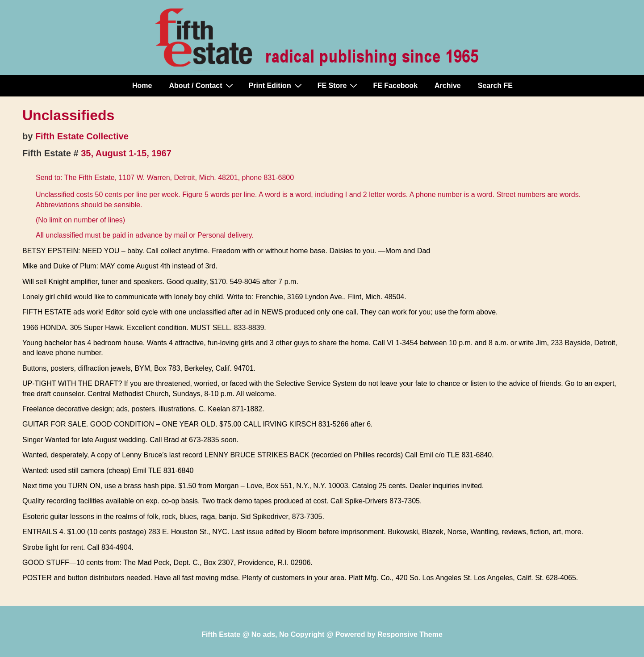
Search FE (495, 86)
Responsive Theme (410, 634)
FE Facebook (395, 86)
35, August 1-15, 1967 (126, 153)
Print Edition (276, 85)
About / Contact (202, 85)
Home (142, 86)
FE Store (339, 85)
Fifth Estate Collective (82, 136)
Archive (448, 86)
